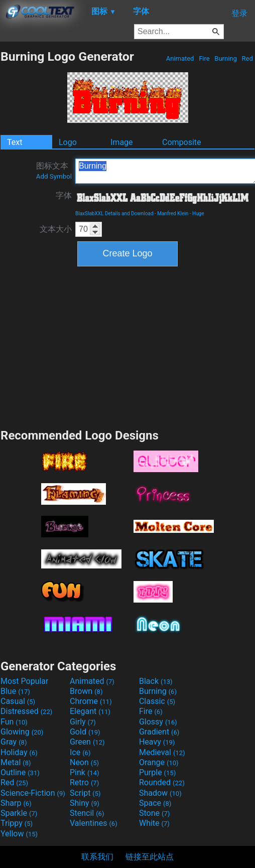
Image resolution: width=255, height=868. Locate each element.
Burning (226, 58)
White (154, 823)
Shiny (85, 803)
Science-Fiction (33, 793)
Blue (15, 691)
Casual (18, 701)
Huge (198, 213)
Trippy (17, 823)
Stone (154, 813)
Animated (180, 58)
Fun (14, 722)
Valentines (94, 823)
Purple (157, 772)
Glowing (22, 732)
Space (155, 803)
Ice (80, 752)
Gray (14, 742)
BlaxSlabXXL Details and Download (114, 213)
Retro (84, 782)
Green (87, 742)
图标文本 (54, 171)
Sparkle (19, 813)
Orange (159, 762)
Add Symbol (54, 176)
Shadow (160, 793)
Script (85, 793)
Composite (182, 142)
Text (15, 142)
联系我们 (97, 857)
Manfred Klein (173, 213)
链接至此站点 (150, 857)
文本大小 (56, 229)
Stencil (87, 813)
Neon (84, 762)
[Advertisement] (127, 346)
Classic (157, 701)
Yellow (19, 834)
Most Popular (25, 681)
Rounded (162, 782)
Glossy (158, 722)
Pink (85, 772)
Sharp (16, 803)
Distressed (26, 711)
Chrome (91, 701)
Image (122, 142)
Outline (20, 772)
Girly (83, 722)
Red (247, 58)
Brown (86, 691)
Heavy (157, 742)
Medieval (162, 752)
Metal (16, 762)
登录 (239, 13)
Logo (68, 142)
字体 (64, 195)
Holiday (19, 752)
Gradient (159, 732)
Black (156, 681)
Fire (204, 58)
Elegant (90, 711)
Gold (85, 732)
